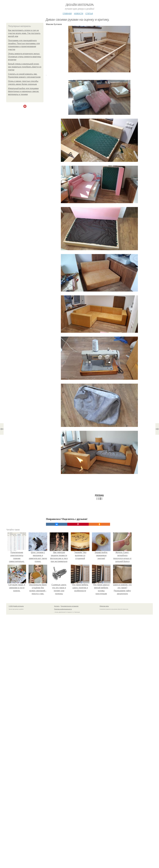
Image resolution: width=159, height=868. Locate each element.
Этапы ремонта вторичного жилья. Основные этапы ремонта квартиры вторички (25, 57)
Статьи (89, 13)
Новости (79, 13)
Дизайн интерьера (79, 5)
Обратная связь (104, 606)
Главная (67, 13)
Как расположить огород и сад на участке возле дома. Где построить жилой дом (24, 33)
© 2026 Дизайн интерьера (16, 606)
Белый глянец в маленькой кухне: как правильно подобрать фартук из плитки (25, 67)
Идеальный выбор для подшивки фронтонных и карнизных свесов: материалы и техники (24, 91)
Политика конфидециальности (63, 609)
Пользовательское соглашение (70, 606)
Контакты (57, 606)
